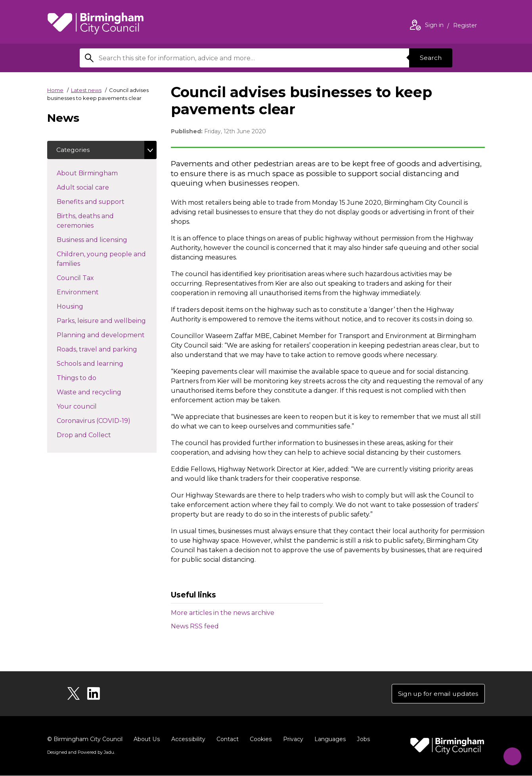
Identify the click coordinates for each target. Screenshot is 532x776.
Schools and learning (104, 364)
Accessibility (187, 740)
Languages (328, 740)
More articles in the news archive (223, 613)
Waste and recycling (103, 392)
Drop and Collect (98, 435)
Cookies (259, 740)
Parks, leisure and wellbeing (107, 321)
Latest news (86, 90)
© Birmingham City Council (85, 740)
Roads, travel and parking (107, 350)
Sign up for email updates (437, 694)
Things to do (91, 378)
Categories (74, 150)
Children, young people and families (101, 260)
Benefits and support (105, 202)
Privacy (291, 740)
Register (465, 26)
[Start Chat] (510, 754)
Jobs (361, 740)
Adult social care (97, 188)
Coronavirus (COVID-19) (107, 421)
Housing (84, 307)
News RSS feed (195, 626)
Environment (92, 292)
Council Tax (89, 278)
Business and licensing (106, 240)
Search (430, 58)
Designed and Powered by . (81, 753)
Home (55, 90)
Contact (226, 740)
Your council (91, 407)
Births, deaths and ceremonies (89, 222)
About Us (146, 740)
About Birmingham (101, 173)
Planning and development (107, 335)
